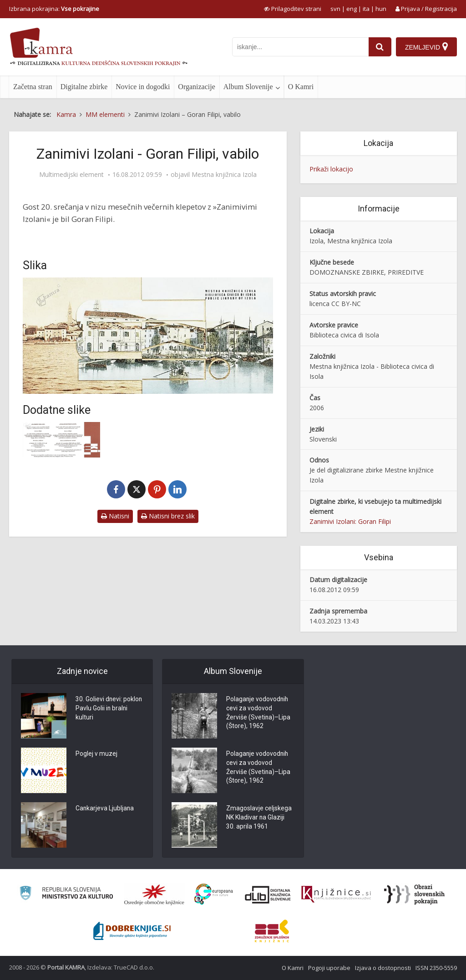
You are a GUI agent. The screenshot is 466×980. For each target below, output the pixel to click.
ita (366, 9)
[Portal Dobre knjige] (132, 931)
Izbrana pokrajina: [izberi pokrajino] (54, 9)
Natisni (115, 516)
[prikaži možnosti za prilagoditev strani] (293, 9)
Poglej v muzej (96, 754)
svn (335, 9)
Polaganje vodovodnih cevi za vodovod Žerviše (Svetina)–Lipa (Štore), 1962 (258, 714)
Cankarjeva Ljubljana (105, 809)
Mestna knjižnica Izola (224, 175)
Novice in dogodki (143, 87)
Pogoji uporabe (329, 968)
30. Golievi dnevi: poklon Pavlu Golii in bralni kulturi (109, 709)
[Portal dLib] (268, 895)
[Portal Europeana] (214, 894)
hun (381, 9)
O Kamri (301, 87)
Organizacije (196, 87)
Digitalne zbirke (84, 87)
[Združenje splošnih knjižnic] (272, 931)
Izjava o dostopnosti (383, 968)
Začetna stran (33, 87)
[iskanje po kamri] (300, 47)
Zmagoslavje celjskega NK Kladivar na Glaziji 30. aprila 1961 (259, 818)
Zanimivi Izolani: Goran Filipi (350, 521)
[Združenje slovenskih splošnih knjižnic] (336, 895)
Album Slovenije (248, 87)
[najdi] (380, 47)
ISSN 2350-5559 (436, 968)
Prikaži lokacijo (331, 169)
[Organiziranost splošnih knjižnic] (154, 895)
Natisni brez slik (168, 516)
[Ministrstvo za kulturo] (66, 894)
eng (352, 9)
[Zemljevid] (426, 47)
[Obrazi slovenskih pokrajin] (414, 895)
